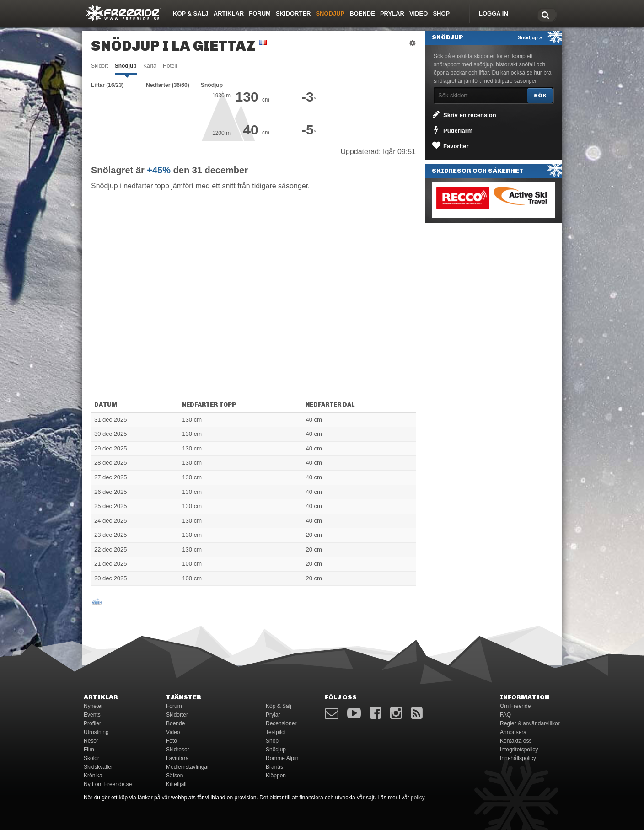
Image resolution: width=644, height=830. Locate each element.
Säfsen (174, 776)
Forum (260, 13)
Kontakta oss (516, 741)
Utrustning (96, 732)
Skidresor (178, 750)
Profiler (92, 723)
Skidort (99, 66)
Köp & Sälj (191, 13)
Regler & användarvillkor (530, 723)
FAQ (505, 715)
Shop (441, 13)
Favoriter (450, 145)
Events (92, 715)
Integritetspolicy (519, 750)
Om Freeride (515, 706)
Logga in (494, 13)
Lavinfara (177, 758)
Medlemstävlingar (188, 767)
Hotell (170, 66)
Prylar (392, 13)
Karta (150, 66)
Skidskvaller (98, 767)
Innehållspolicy (518, 758)
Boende (362, 13)
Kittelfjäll (176, 784)
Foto (172, 741)
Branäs (274, 767)
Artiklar (229, 13)
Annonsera (513, 732)
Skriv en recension (464, 114)
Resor (91, 741)
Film (89, 750)
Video (419, 13)
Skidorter (293, 13)
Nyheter (93, 706)
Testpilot (276, 732)
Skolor (91, 758)
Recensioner (281, 723)
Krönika (93, 776)
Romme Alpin (282, 758)
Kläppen (276, 776)
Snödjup (330, 13)
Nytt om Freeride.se (108, 784)
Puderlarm (452, 130)
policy (418, 798)
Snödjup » (530, 37)
